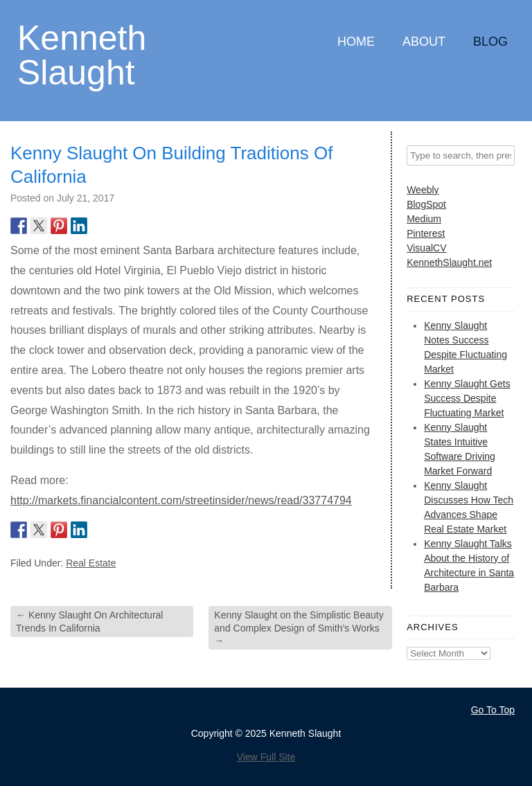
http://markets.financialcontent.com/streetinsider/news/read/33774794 (181, 500)
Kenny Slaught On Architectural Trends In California (89, 621)
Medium (424, 219)
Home (356, 42)
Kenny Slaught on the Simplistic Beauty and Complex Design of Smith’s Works (299, 627)
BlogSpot (426, 204)
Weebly (423, 190)
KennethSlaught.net (449, 262)
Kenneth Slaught (82, 54)
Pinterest (426, 233)
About (424, 42)
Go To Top (493, 710)
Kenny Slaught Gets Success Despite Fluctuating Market (467, 398)
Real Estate (91, 563)
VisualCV (426, 248)
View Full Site (266, 757)
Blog (490, 42)
